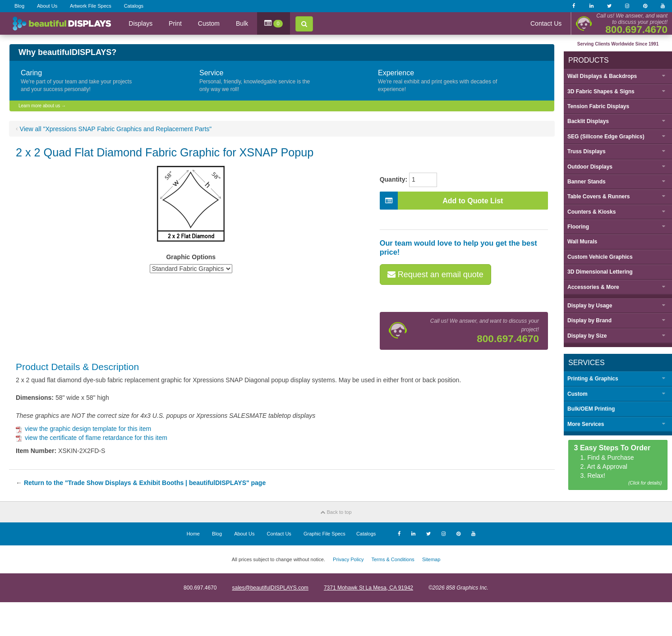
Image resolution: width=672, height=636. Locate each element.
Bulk (242, 23)
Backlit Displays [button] (588, 121)
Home (193, 534)
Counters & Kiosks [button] (591, 212)
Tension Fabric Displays (598, 106)
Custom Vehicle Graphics (600, 257)
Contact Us (546, 23)
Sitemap (431, 559)
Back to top (336, 512)
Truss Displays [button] (587, 151)
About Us (47, 6)
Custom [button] (578, 394)
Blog (19, 6)
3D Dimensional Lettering (600, 272)
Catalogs (134, 6)
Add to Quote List (442, 201)
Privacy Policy (348, 559)
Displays (140, 23)
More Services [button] (586, 424)
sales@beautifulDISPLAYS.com (270, 588)
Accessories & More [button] (593, 287)
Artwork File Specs (91, 6)
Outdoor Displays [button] (590, 167)
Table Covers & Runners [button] (598, 197)
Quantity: (394, 179)
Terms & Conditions (393, 559)
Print (175, 23)
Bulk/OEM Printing (591, 409)
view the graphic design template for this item (83, 429)
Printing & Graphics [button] (593, 379)
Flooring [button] (578, 227)
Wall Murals (582, 242)
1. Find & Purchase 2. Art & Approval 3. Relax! (618, 465)
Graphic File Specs (324, 534)
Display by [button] (590, 306)
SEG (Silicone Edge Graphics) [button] (606, 137)
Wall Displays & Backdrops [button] (602, 76)
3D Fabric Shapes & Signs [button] (601, 92)
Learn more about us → (42, 106)
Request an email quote (435, 275)
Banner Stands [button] (587, 182)
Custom (209, 23)
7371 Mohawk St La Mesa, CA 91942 (368, 588)
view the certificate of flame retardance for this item (92, 438)
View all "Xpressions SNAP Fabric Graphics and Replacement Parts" (116, 129)
